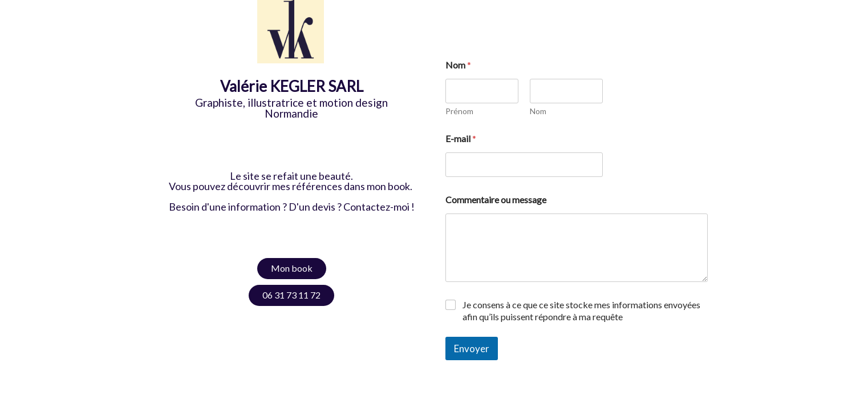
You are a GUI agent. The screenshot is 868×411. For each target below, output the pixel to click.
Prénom (459, 111)
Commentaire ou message (496, 200)
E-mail (461, 138)
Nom (538, 111)
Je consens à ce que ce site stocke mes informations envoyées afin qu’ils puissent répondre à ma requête (581, 311)
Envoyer (472, 348)
